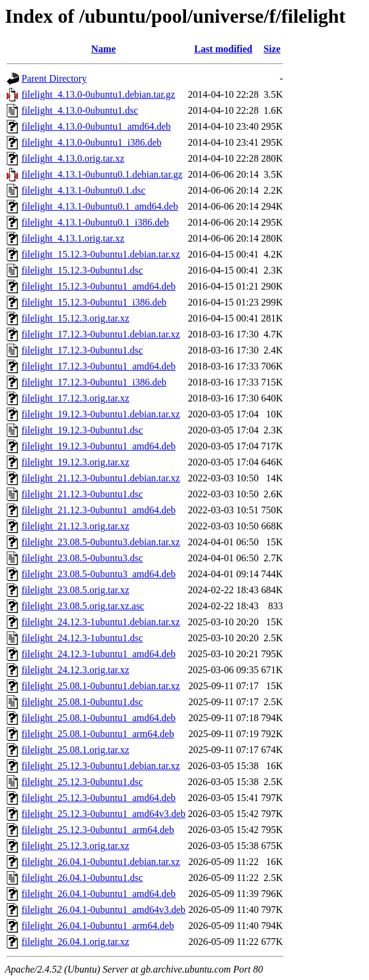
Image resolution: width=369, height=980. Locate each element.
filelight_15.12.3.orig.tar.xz (76, 318)
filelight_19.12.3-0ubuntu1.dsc (82, 430)
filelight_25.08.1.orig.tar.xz (76, 750)
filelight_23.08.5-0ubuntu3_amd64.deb (99, 574)
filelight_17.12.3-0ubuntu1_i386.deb (94, 382)
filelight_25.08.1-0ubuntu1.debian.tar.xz (101, 686)
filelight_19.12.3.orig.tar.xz (76, 462)
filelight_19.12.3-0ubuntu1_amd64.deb (99, 446)
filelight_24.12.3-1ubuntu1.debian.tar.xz (101, 622)
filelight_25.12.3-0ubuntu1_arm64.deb (98, 830)
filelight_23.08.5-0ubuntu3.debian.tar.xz (101, 542)
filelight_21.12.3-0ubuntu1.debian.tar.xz (101, 478)
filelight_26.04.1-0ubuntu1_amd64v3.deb (103, 910)
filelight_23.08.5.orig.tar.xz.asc (83, 606)
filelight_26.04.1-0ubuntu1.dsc (82, 878)
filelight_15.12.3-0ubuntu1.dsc (82, 270)
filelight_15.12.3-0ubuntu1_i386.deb (94, 302)
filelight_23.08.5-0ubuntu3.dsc (82, 558)
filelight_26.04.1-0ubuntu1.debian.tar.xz (101, 862)
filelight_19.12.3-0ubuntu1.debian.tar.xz (101, 414)
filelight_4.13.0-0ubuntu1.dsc (80, 110)
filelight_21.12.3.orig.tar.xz (76, 526)
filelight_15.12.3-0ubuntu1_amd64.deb (99, 286)
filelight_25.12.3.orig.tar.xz (76, 846)
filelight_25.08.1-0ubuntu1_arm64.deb (98, 734)
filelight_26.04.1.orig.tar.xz (76, 942)
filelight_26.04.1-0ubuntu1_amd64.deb (99, 894)
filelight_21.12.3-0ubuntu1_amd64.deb (99, 510)
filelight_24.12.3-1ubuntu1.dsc (82, 638)
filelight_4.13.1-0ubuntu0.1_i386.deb (95, 222)
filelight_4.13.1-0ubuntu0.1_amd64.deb (100, 206)
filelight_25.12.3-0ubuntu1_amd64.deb (99, 798)
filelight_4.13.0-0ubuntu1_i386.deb (91, 142)
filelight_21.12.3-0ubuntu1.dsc (82, 494)
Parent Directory (54, 78)
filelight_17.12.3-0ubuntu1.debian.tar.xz (101, 334)
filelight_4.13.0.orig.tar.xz (73, 158)
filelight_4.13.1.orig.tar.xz (73, 238)
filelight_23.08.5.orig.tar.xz (76, 590)
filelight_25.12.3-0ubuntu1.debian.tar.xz (101, 766)
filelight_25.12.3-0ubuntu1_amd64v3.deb (103, 814)
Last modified (223, 49)
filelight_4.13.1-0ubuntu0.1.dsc (84, 190)
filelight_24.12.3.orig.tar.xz (76, 670)
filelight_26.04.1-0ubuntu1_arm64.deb (98, 926)
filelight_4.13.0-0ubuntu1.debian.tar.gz (98, 94)
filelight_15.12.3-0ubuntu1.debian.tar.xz (101, 254)
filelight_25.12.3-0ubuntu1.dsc (82, 782)
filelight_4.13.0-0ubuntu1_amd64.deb (96, 126)
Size (272, 49)
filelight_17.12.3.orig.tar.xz (76, 398)
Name (104, 49)
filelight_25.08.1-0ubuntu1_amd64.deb (99, 718)
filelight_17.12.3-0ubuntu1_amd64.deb (99, 366)
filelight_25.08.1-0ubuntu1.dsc (82, 702)
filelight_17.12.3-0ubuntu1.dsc (82, 350)
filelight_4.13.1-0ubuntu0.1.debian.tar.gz (102, 174)
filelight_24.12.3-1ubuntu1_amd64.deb (99, 654)
